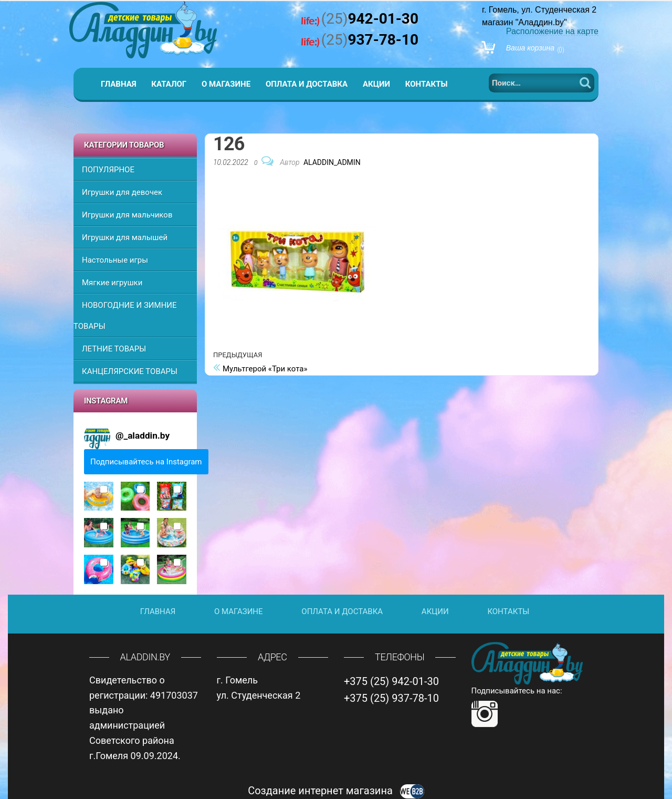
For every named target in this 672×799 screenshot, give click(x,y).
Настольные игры (115, 260)
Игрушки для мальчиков (127, 215)
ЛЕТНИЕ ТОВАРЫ (114, 349)
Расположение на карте (552, 31)
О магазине (226, 84)
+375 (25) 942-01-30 (391, 681)
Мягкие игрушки (112, 283)
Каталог (169, 84)
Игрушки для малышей (125, 237)
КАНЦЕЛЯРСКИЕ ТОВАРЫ (130, 371)
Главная (119, 84)
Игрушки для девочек (122, 192)
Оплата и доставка (307, 84)
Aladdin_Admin (332, 162)
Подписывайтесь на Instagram (146, 462)
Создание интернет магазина (336, 791)
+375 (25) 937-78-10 (391, 698)
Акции (376, 84)
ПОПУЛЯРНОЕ (108, 170)
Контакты (427, 84)
